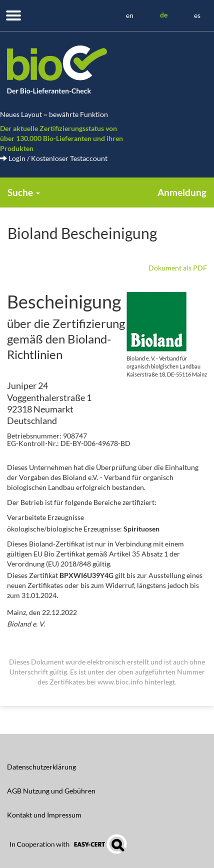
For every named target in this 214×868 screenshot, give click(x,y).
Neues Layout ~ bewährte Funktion (54, 114)
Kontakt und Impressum (44, 815)
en (130, 15)
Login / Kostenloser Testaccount (54, 158)
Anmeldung (182, 192)
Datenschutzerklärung (41, 767)
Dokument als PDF (178, 268)
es (197, 15)
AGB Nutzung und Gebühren (51, 791)
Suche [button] (24, 192)
